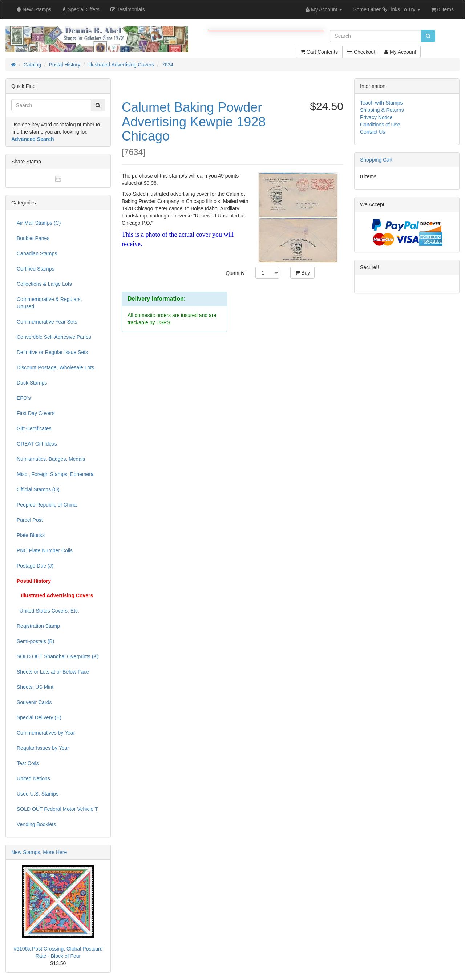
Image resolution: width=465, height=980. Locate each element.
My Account (400, 52)
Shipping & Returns (382, 110)
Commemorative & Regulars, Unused (49, 303)
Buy (302, 273)
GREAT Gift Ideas (37, 444)
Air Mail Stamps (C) (39, 223)
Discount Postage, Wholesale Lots (55, 367)
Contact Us (373, 132)
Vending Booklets (36, 824)
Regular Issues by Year (43, 748)
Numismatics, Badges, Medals (51, 459)
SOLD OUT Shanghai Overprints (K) (58, 656)
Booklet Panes (33, 238)
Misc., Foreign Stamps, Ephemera (55, 474)
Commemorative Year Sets (47, 322)
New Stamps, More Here (39, 852)
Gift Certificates (34, 428)
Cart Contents (319, 52)
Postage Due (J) (35, 566)
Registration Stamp (38, 626)
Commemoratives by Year (46, 733)
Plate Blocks (31, 535)
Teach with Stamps (381, 103)
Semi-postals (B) (35, 641)
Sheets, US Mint (35, 687)
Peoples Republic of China (47, 505)
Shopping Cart (376, 160)
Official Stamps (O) (38, 489)
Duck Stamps (32, 383)
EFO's (24, 398)
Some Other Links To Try (387, 9)
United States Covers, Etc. (48, 611)
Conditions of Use (380, 125)
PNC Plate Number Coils (45, 550)
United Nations (33, 778)
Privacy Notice (376, 117)
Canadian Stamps (37, 253)
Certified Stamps (35, 269)
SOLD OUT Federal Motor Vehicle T (57, 809)
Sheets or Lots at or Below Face (53, 672)
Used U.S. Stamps (38, 794)
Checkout (361, 52)
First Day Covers (36, 413)
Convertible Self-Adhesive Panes (54, 337)
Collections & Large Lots (44, 284)
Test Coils (28, 763)
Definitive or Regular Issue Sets (52, 352)
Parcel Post (30, 520)
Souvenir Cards (34, 702)
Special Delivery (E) (39, 717)
